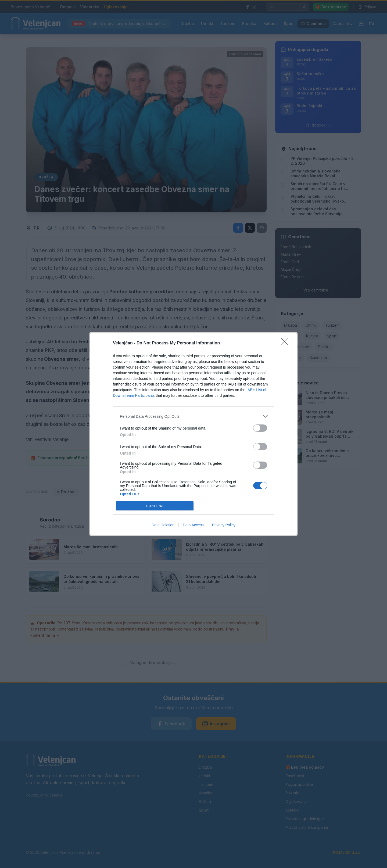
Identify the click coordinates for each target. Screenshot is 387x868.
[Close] (286, 343)
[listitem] (193, 416)
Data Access (193, 525)
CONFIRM (155, 506)
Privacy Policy (224, 525)
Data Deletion (163, 525)
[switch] (260, 428)
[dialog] (193, 434)
